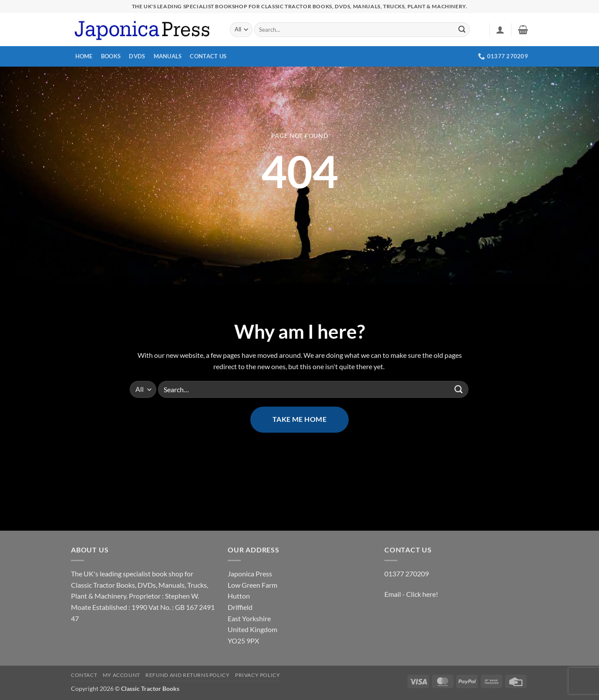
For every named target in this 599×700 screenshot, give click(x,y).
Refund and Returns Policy (187, 675)
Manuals (168, 56)
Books (111, 56)
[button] (500, 30)
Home (84, 56)
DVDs (137, 56)
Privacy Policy (258, 675)
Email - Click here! (411, 594)
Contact (84, 675)
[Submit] (462, 30)
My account (121, 675)
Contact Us (208, 56)
